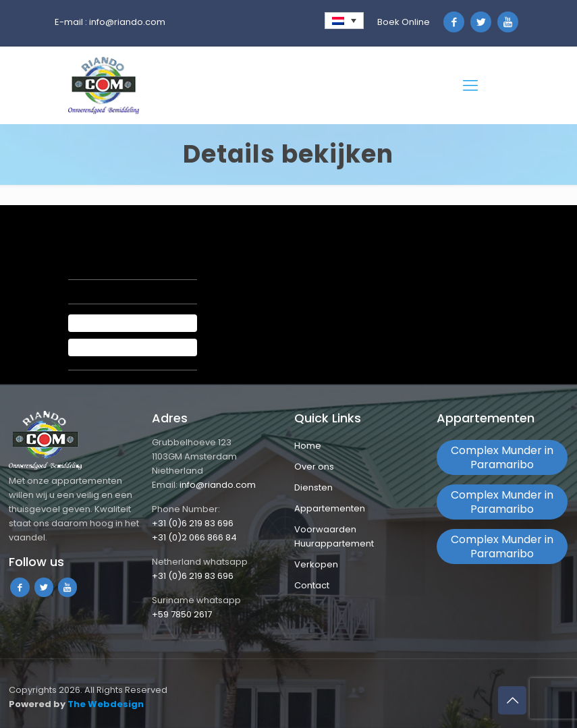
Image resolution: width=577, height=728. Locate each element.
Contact (312, 585)
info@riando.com (127, 22)
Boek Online (404, 22)
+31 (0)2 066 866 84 (194, 537)
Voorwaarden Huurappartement (334, 536)
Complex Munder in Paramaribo (502, 457)
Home (308, 446)
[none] (345, 21)
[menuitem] (345, 21)
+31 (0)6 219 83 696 (193, 523)
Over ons (314, 467)
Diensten (313, 487)
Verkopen (316, 564)
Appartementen (330, 508)
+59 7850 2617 (182, 614)
